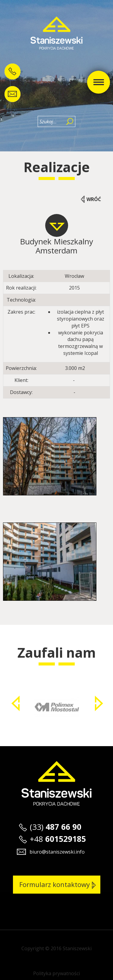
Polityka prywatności (56, 973)
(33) (56, 827)
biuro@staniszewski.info (57, 852)
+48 (58, 839)
